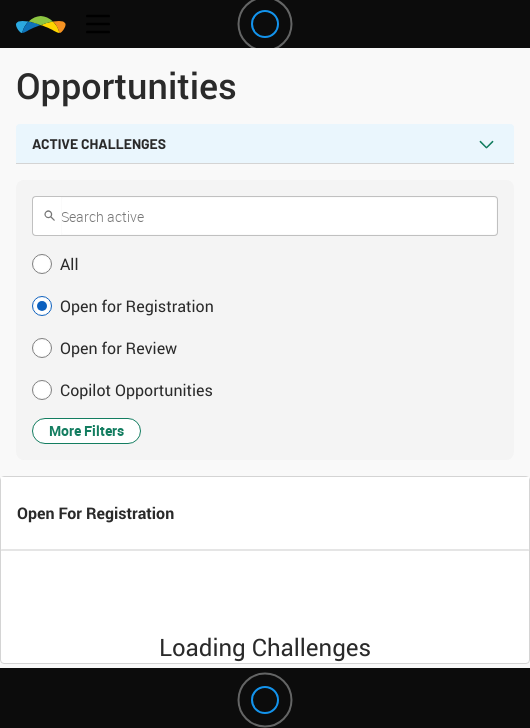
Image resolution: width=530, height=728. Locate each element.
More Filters (86, 430)
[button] (265, 264)
